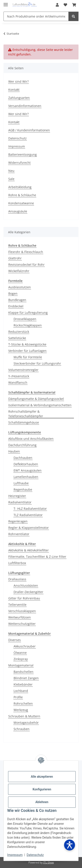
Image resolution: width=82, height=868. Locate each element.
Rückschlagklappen (28, 325)
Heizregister (17, 496)
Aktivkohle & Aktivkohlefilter (29, 550)
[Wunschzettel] (65, 5)
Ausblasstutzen (20, 287)
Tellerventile (17, 605)
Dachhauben (23, 458)
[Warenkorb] (74, 5)
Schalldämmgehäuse (24, 422)
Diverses (15, 640)
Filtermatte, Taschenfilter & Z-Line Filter (37, 557)
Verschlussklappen (22, 611)
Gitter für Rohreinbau (24, 598)
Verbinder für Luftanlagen (27, 351)
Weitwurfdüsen (20, 617)
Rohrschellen (23, 703)
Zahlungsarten (19, 98)
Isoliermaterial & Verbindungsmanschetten (40, 405)
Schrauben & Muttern (24, 716)
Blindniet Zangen (26, 678)
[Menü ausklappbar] (6, 3)
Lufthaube (21, 483)
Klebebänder (23, 684)
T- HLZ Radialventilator (30, 509)
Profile (18, 697)
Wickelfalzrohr (19, 271)
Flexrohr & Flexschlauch (26, 252)
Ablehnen (42, 802)
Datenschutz (35, 855)
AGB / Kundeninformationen (29, 130)
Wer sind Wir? (18, 81)
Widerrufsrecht (19, 163)
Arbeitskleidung (20, 187)
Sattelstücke (17, 338)
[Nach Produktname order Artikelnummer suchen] (36, 16)
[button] (57, 5)
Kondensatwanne (21, 203)
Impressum (15, 855)
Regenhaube (23, 489)
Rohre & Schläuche (22, 195)
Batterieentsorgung (23, 154)
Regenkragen (18, 521)
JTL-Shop (49, 862)
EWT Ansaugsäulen (28, 470)
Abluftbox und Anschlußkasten (31, 439)
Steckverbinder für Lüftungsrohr (37, 363)
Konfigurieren (42, 789)
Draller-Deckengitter (28, 592)
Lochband (21, 691)
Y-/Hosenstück (19, 376)
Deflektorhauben (26, 464)
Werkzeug (21, 710)
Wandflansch (18, 382)
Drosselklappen (25, 319)
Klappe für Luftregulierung (28, 313)
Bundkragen (17, 300)
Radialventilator (20, 502)
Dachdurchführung (22, 445)
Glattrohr (15, 258)
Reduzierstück (19, 332)
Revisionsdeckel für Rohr (26, 265)
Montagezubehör (26, 723)
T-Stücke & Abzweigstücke (27, 344)
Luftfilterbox (17, 563)
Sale (11, 179)
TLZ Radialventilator (28, 515)
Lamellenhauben (26, 477)
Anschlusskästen (26, 585)
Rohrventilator (19, 534)
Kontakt (14, 90)
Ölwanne (20, 653)
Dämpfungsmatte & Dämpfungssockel (36, 399)
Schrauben (22, 729)
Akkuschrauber (25, 646)
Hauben (14, 451)
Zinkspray (21, 659)
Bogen (13, 293)
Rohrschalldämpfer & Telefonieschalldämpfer (26, 414)
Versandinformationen (25, 106)
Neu (11, 171)
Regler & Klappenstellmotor (29, 528)
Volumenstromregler (23, 370)
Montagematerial (21, 665)
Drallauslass (17, 579)
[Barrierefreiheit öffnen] (70, 845)
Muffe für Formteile (28, 357)
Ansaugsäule (18, 211)
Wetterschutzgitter (22, 624)
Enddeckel (16, 306)
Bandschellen (24, 672)
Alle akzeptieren (42, 777)
